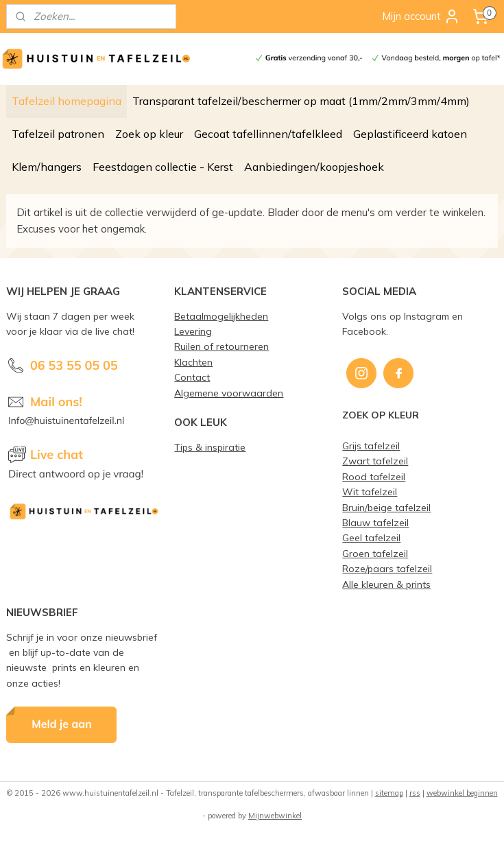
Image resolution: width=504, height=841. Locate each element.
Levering (193, 331)
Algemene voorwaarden (229, 393)
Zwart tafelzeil (375, 461)
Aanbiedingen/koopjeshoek (314, 167)
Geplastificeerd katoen (410, 134)
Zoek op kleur (149, 134)
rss (415, 793)
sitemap (389, 793)
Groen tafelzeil (375, 553)
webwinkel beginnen (462, 793)
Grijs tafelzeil (371, 446)
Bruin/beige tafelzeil (386, 507)
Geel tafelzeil (371, 537)
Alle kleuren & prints (386, 584)
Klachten (193, 362)
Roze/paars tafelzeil (387, 568)
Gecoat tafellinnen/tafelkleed (268, 134)
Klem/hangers (47, 167)
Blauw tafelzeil (375, 522)
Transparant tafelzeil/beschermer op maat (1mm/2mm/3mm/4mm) (301, 101)
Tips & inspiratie (210, 447)
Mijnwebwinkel (275, 816)
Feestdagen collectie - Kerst (163, 167)
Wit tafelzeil (370, 491)
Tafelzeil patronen (58, 134)
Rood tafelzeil (374, 476)
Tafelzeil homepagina (67, 101)
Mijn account (421, 16)
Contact (192, 377)
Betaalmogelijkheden (221, 316)
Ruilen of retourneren (221, 346)
